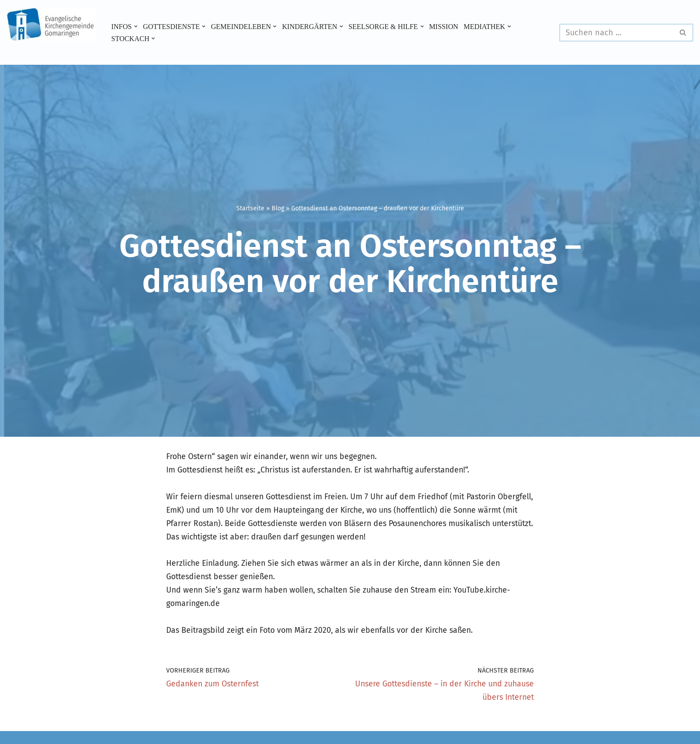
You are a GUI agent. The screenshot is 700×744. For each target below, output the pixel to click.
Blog (278, 208)
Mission (449, 26)
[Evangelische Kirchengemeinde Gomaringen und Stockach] (51, 25)
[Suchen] (616, 33)
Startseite (250, 208)
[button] (136, 26)
